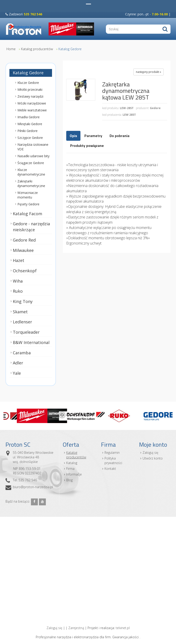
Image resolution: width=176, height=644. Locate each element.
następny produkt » (148, 72)
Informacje (74, 474)
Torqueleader (26, 332)
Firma (70, 469)
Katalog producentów (37, 49)
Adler (18, 363)
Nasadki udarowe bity (33, 156)
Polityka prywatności (113, 461)
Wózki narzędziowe (32, 103)
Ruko (18, 291)
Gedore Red (24, 240)
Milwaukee (23, 250)
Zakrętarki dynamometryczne (31, 183)
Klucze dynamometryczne (31, 172)
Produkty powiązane (87, 146)
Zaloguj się (150, 453)
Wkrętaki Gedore (30, 124)
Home (11, 49)
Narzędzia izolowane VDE (33, 147)
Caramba (22, 352)
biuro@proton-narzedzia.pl (33, 487)
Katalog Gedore (70, 49)
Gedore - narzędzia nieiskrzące (31, 227)
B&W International (31, 342)
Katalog (72, 463)
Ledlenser (22, 322)
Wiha (18, 281)
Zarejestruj (76, 628)
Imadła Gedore (29, 117)
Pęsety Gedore (28, 204)
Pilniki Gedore (27, 131)
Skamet (20, 312)
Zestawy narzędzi (30, 96)
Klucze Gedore (28, 82)
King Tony (23, 301)
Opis (73, 136)
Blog (69, 480)
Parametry (93, 136)
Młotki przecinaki (30, 89)
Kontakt (110, 469)
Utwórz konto (153, 458)
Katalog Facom (27, 213)
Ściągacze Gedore (31, 163)
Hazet (19, 260)
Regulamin (112, 453)
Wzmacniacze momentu (28, 195)
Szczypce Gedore (30, 137)
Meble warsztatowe (32, 110)
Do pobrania (120, 136)
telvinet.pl (123, 628)
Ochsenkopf (25, 271)
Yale (17, 373)
